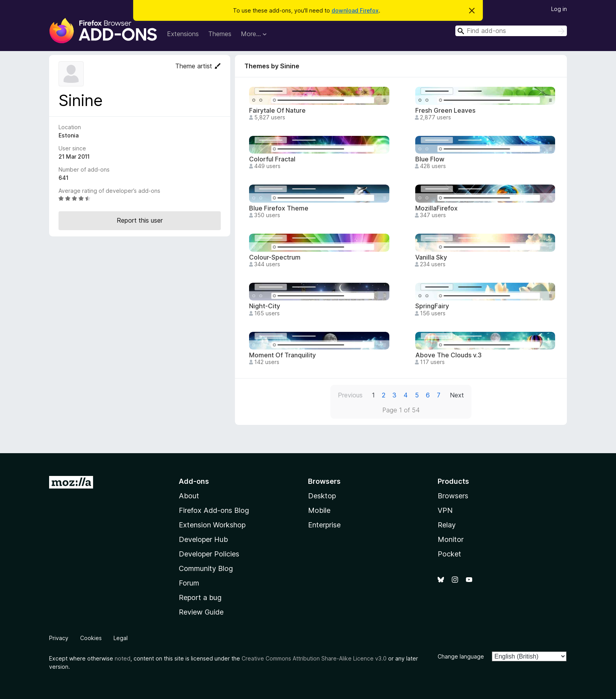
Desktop (322, 496)
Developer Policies (209, 554)
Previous (350, 395)
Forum (189, 583)
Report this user (140, 220)
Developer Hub (203, 539)
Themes (220, 34)
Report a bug (200, 597)
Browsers (453, 496)
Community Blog (206, 568)
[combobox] (511, 31)
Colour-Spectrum (275, 257)
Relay (447, 525)
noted (123, 658)
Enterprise (324, 525)
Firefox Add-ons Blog (214, 510)
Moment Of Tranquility (282, 355)
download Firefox (355, 10)
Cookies (91, 638)
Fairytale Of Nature (277, 111)
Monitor (451, 539)
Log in (559, 9)
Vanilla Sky (431, 257)
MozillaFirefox (436, 208)
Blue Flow (430, 159)
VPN (445, 510)
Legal (121, 638)
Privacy (59, 638)
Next (457, 395)
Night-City (265, 306)
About (189, 496)
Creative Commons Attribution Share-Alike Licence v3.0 (314, 658)
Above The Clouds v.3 (448, 355)
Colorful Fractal (272, 159)
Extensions (183, 34)
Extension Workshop (212, 525)
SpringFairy (432, 306)
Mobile (319, 510)
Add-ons (194, 481)
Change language (461, 656)
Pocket (449, 554)
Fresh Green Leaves (445, 111)
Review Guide (201, 612)
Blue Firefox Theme (279, 208)
